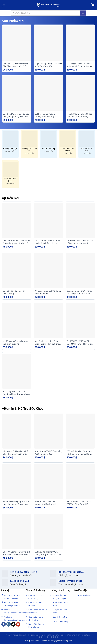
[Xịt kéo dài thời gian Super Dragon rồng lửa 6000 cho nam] (48, 321)
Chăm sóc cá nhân (36, 635)
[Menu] (4, 5)
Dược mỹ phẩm (53, 635)
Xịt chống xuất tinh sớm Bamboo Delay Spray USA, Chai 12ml (16, 393)
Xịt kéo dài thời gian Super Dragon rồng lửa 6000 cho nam (47, 343)
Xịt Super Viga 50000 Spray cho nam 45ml (48, 292)
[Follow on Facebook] (4, 624)
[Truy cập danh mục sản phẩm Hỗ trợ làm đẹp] (48, 142)
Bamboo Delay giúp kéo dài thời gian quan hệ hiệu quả (16, 115)
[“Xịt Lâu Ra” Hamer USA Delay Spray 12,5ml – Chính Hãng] (48, 531)
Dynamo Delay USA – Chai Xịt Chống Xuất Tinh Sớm (79, 292)
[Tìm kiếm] (83, 13)
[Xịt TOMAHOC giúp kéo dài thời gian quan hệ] (17, 321)
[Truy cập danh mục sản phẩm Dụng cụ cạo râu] (87, 143)
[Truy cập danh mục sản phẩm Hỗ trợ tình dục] (10, 142)
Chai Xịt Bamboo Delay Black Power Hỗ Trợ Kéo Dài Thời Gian (17, 553)
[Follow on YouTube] (18, 624)
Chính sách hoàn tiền (49, 637)
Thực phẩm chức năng (16, 635)
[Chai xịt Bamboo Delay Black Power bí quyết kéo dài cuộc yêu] (17, 220)
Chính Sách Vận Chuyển (72, 635)
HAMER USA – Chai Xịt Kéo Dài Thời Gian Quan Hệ (79, 115)
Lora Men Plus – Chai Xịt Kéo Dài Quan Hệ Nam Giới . (80, 242)
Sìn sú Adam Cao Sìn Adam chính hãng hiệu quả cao (48, 242)
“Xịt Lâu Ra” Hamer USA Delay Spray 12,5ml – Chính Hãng (48, 553)
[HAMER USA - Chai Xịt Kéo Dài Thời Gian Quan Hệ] (80, 94)
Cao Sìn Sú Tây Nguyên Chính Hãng (14, 292)
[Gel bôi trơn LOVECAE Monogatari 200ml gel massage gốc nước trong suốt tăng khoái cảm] (48, 94)
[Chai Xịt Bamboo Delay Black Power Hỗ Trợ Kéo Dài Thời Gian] (17, 531)
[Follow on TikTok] (13, 624)
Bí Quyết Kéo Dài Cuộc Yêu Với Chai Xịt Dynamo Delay (79, 65)
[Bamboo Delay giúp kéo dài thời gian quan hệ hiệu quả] (17, 94)
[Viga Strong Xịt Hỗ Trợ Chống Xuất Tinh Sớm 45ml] (48, 43)
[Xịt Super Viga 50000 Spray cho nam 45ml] (48, 271)
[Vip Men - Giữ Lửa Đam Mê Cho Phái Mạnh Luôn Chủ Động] (17, 43)
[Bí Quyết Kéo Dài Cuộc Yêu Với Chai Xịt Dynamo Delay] (80, 43)
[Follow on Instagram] (9, 624)
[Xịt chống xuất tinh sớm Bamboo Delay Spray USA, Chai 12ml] (17, 371)
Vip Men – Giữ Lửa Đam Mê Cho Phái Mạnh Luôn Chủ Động (15, 65)
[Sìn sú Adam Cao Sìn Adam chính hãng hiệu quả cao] (48, 220)
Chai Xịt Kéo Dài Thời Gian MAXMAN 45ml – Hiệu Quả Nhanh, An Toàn (79, 343)
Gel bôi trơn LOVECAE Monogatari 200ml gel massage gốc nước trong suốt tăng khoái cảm (48, 115)
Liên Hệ (87, 635)
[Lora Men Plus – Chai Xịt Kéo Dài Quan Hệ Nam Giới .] (80, 220)
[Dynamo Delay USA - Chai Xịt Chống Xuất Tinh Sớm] (80, 271)
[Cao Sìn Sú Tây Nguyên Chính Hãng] (17, 271)
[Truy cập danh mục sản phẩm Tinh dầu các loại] (10, 173)
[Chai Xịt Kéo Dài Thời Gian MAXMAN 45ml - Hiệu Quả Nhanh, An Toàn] (80, 321)
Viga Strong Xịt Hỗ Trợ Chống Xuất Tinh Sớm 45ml (48, 65)
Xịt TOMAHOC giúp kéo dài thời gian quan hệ (15, 342)
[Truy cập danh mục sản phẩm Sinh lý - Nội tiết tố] (29, 143)
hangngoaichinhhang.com (62, 641)
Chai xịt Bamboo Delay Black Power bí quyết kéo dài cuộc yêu (16, 242)
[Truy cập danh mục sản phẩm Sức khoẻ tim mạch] (68, 143)
